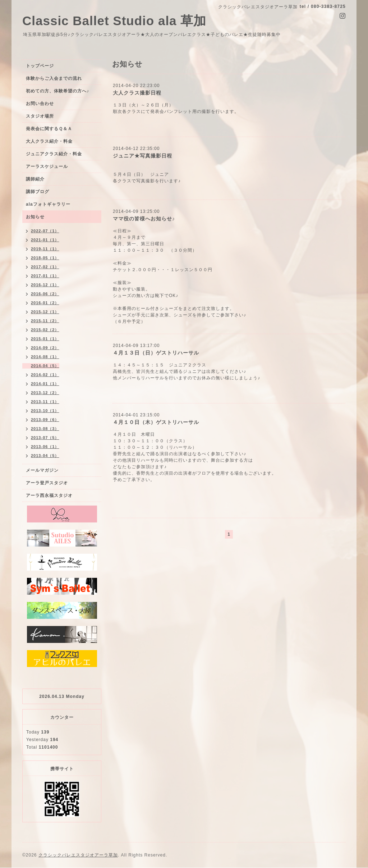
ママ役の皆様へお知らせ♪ (144, 219)
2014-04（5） (45, 366)
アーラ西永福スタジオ (49, 495)
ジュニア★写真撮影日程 (142, 156)
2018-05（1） (45, 258)
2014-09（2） (45, 348)
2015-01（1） (45, 339)
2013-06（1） (45, 447)
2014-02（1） (45, 375)
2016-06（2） (45, 294)
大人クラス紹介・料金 (49, 141)
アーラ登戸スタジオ (47, 483)
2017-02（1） (45, 267)
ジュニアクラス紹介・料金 (54, 154)
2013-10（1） (45, 411)
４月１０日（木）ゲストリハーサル (156, 422)
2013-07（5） (45, 438)
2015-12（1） (45, 312)
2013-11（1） (45, 402)
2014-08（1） (45, 357)
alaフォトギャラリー (48, 204)
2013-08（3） (45, 429)
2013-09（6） (45, 420)
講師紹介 (35, 179)
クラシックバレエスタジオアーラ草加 (78, 855)
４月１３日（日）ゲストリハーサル (156, 353)
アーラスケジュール (47, 166)
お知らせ (35, 217)
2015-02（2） (45, 330)
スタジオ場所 (40, 116)
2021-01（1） (45, 240)
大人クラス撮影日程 (137, 93)
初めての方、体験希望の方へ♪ (57, 91)
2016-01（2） (45, 303)
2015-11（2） (45, 321)
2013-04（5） (45, 456)
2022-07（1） (45, 231)
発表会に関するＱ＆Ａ (49, 129)
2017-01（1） (45, 276)
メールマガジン (42, 470)
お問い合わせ (40, 104)
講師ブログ (38, 192)
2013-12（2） (45, 393)
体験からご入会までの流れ (54, 78)
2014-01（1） (45, 384)
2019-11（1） (45, 249)
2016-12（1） (45, 285)
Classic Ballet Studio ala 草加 (114, 21)
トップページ (40, 66)
